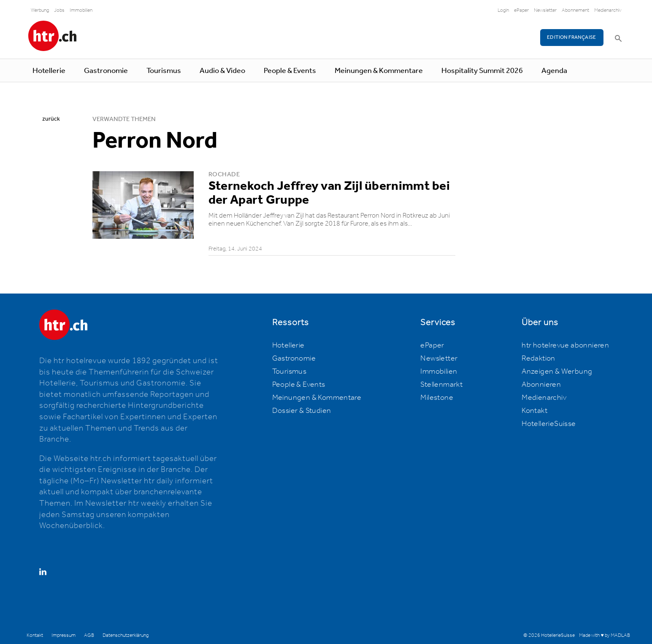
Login (503, 10)
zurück (51, 119)
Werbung (40, 10)
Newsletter (545, 10)
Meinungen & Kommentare (379, 71)
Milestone (437, 398)
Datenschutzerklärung (126, 635)
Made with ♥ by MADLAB (604, 635)
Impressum (64, 635)
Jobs (59, 10)
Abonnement (575, 10)
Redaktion (538, 358)
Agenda (554, 71)
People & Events (290, 71)
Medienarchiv (608, 10)
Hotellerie (49, 71)
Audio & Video (222, 71)
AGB (89, 635)
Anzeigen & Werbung (557, 372)
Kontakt (534, 411)
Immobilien (81, 10)
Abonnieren (541, 385)
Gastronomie (106, 71)
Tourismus (164, 71)
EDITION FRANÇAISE (572, 37)
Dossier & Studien (302, 411)
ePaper (521, 10)
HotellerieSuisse (549, 424)
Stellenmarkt (441, 385)
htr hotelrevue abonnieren (565, 345)
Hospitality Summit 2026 (482, 71)
